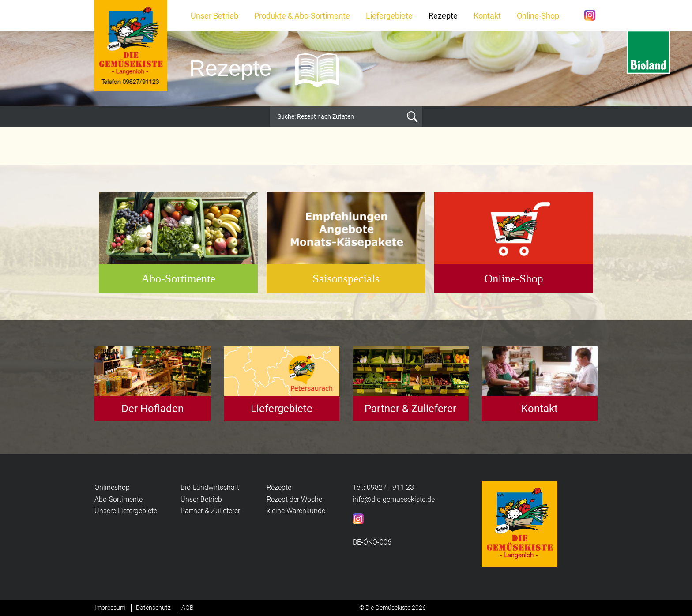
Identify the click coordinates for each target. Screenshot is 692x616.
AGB (188, 608)
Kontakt (487, 16)
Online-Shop (538, 16)
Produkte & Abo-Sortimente (302, 16)
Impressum (110, 608)
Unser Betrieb (214, 16)
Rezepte (443, 16)
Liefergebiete (389, 16)
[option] (346, 69)
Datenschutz (153, 608)
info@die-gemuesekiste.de (394, 499)
